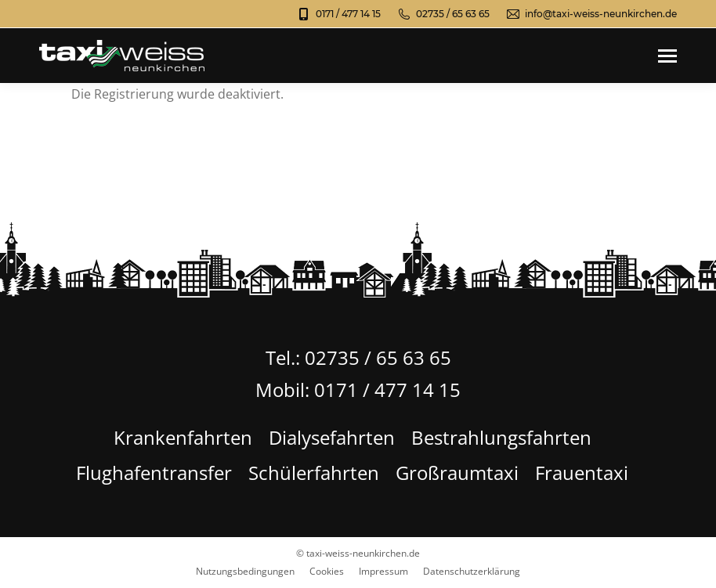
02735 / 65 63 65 (443, 14)
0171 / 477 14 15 (338, 14)
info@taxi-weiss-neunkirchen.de (591, 14)
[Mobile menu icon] (667, 56)
